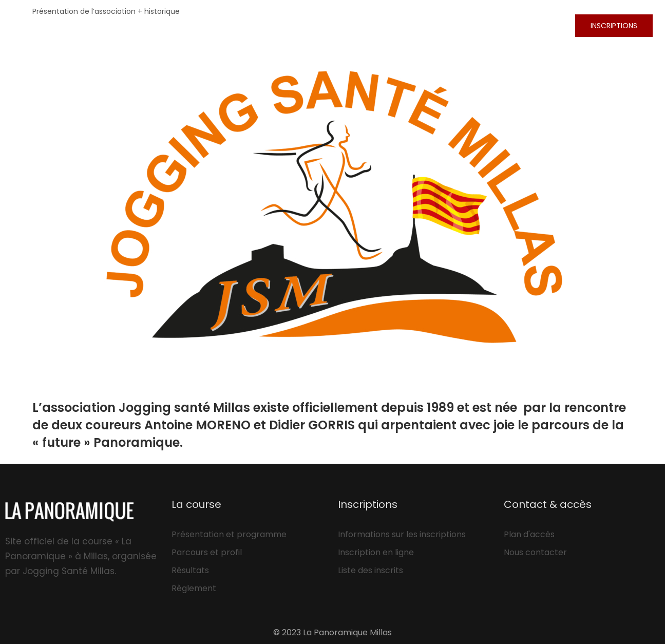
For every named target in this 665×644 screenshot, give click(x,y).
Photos (318, 25)
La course (257, 25)
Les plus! (443, 25)
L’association (517, 25)
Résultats (378, 25)
